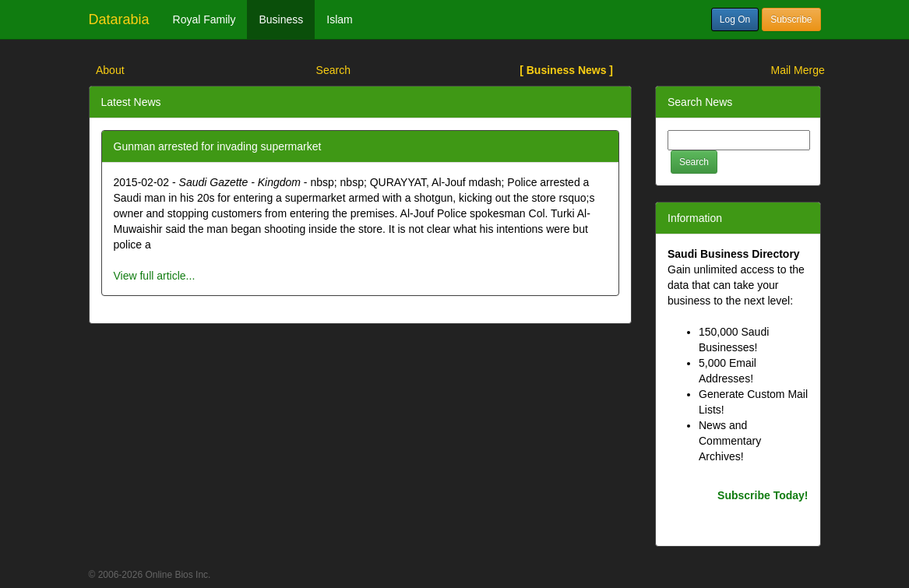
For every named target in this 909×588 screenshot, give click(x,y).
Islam (339, 19)
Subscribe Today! (763, 495)
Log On (735, 19)
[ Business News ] (566, 70)
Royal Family (204, 19)
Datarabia (119, 19)
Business (281, 19)
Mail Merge (798, 70)
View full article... (155, 276)
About (110, 70)
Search (333, 70)
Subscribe (791, 19)
